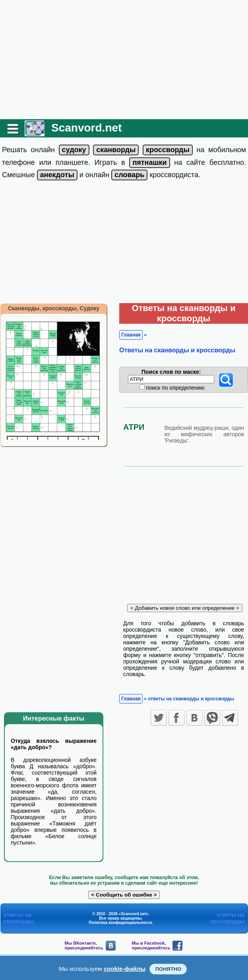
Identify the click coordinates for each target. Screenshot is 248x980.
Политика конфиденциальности (120, 923)
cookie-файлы (125, 969)
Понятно (168, 969)
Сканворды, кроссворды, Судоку (54, 308)
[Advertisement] (124, 60)
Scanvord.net (86, 128)
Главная (131, 335)
